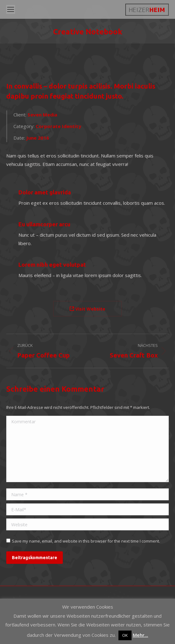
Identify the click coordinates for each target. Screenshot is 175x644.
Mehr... (140, 635)
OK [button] (125, 635)
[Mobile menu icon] (11, 9)
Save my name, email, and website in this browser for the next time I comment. (86, 541)
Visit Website (87, 309)
